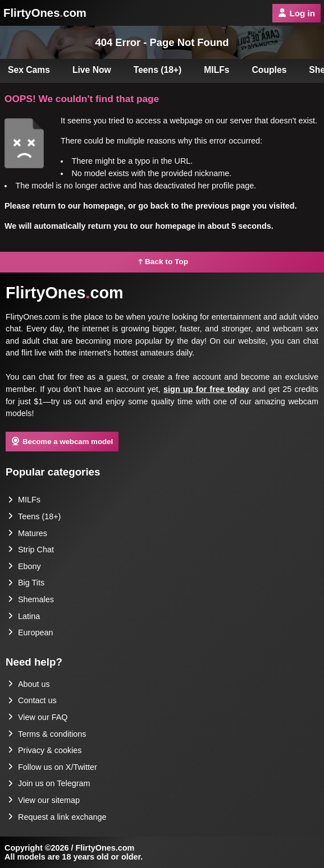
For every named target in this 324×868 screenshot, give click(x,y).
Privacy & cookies (45, 750)
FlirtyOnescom (45, 13)
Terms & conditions (47, 734)
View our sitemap (44, 800)
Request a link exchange (57, 817)
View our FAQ (38, 717)
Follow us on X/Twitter (53, 767)
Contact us (32, 700)
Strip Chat (31, 550)
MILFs (216, 70)
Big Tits (26, 583)
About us (29, 684)
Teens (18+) (158, 70)
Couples (270, 70)
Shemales (31, 599)
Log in (296, 13)
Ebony (24, 566)
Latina (24, 616)
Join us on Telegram (49, 783)
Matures (28, 533)
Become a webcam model (62, 441)
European (30, 632)
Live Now (92, 70)
